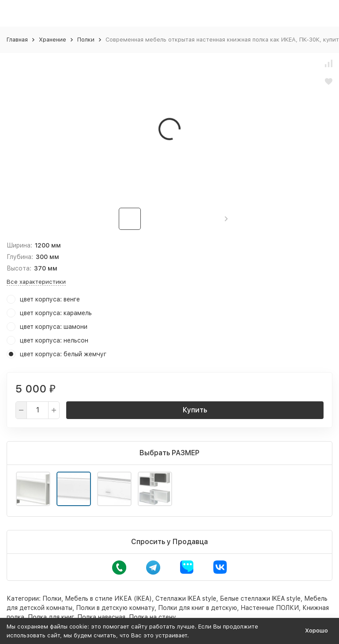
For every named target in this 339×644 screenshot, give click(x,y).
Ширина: (19, 245)
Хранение (53, 40)
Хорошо (316, 631)
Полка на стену (153, 617)
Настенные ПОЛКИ (270, 608)
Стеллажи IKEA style (186, 598)
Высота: (19, 268)
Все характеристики (36, 282)
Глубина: (20, 257)
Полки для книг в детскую (198, 608)
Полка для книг (51, 617)
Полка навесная (101, 617)
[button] (226, 219)
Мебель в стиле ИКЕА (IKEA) (108, 598)
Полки (86, 40)
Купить (195, 410)
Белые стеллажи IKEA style (260, 598)
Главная (17, 40)
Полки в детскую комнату (115, 608)
